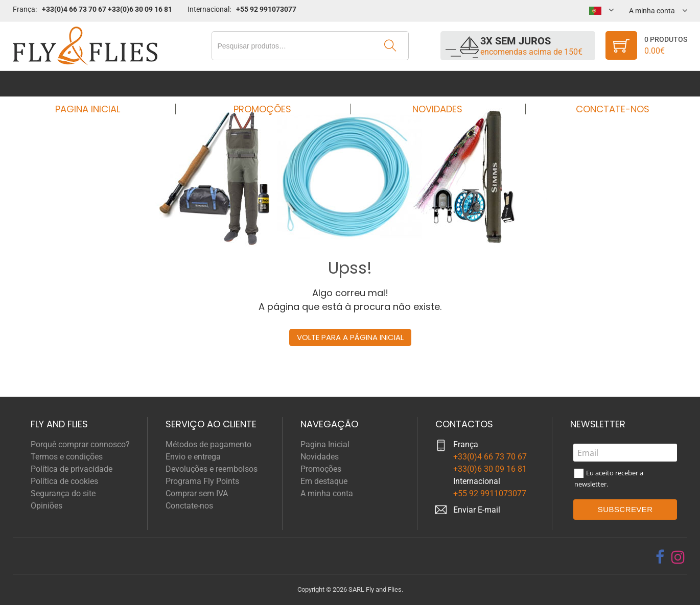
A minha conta (327, 493)
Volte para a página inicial (350, 337)
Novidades (434, 83)
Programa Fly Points (202, 481)
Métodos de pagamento (208, 444)
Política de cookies (64, 481)
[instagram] (678, 557)
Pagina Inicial (97, 83)
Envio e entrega (193, 457)
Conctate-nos (603, 83)
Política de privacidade (72, 469)
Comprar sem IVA (197, 493)
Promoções (266, 83)
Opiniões (46, 506)
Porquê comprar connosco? (80, 444)
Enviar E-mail (477, 510)
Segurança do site (63, 493)
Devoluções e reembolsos (212, 469)
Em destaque (324, 481)
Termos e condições (67, 457)
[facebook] (660, 557)
